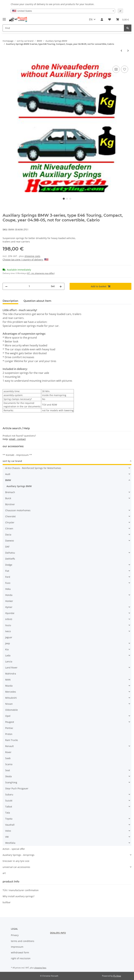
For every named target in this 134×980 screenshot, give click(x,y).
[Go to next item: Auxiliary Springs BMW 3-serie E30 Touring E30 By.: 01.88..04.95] (128, 51)
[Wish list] (110, 19)
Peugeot (10, 722)
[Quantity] (29, 286)
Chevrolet (10, 516)
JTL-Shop (117, 976)
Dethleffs (10, 559)
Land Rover (11, 668)
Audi (8, 474)
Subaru (9, 794)
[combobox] (63, 11)
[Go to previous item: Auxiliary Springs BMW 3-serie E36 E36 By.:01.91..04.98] (121, 51)
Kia (7, 649)
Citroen (9, 528)
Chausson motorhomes (18, 510)
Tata (8, 813)
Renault (9, 746)
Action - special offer (14, 849)
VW (7, 837)
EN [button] (91, 19)
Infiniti (9, 619)
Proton (9, 734)
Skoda (8, 776)
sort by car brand (12, 461)
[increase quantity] (61, 286)
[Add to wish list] (125, 69)
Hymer (9, 607)
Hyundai (10, 613)
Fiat (7, 571)
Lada (8, 655)
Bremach (10, 492)
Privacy (15, 935)
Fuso (8, 583)
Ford (8, 577)
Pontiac (9, 728)
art (4, 873)
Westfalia (10, 843)
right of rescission (21, 958)
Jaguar (9, 637)
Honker (9, 601)
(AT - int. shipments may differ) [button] (41, 273)
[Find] (63, 28)
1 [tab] (64, 199)
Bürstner (10, 504)
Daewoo (10, 541)
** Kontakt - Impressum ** (17, 455)
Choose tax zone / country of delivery (26, 260)
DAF (7, 547)
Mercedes (11, 692)
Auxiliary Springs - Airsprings (19, 855)
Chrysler (10, 522)
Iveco (8, 631)
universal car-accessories (16, 867)
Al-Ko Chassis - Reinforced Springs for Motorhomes (33, 468)
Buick (8, 498)
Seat (8, 770)
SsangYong (11, 782)
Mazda (9, 686)
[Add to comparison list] (116, 69)
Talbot (9, 807)
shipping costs (32, 256)
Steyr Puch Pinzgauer (17, 788)
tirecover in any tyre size (16, 861)
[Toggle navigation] (4, 18)
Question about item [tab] (37, 301)
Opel (8, 716)
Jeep (8, 643)
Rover (8, 752)
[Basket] (122, 19)
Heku (8, 589)
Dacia (8, 535)
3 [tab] (70, 199)
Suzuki (9, 801)
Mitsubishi (11, 698)
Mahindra (11, 674)
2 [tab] (67, 199)
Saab (8, 758)
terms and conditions (23, 941)
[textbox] (63, 11)
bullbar (7, 902)
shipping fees (40, 968)
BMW (8, 480)
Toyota (9, 819)
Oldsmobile (11, 710)
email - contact (17, 439)
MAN (8, 680)
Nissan (9, 704)
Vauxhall (10, 825)
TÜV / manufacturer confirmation (21, 890)
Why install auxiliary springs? (19, 896)
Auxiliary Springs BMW (19, 486)
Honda (9, 595)
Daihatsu (10, 553)
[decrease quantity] (6, 286)
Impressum (17, 947)
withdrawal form (20, 952)
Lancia (9, 661)
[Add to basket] (5, 61)
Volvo (8, 831)
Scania (9, 764)
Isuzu (8, 625)
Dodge (9, 565)
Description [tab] (10, 301)
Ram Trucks (12, 740)
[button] (102, 19)
